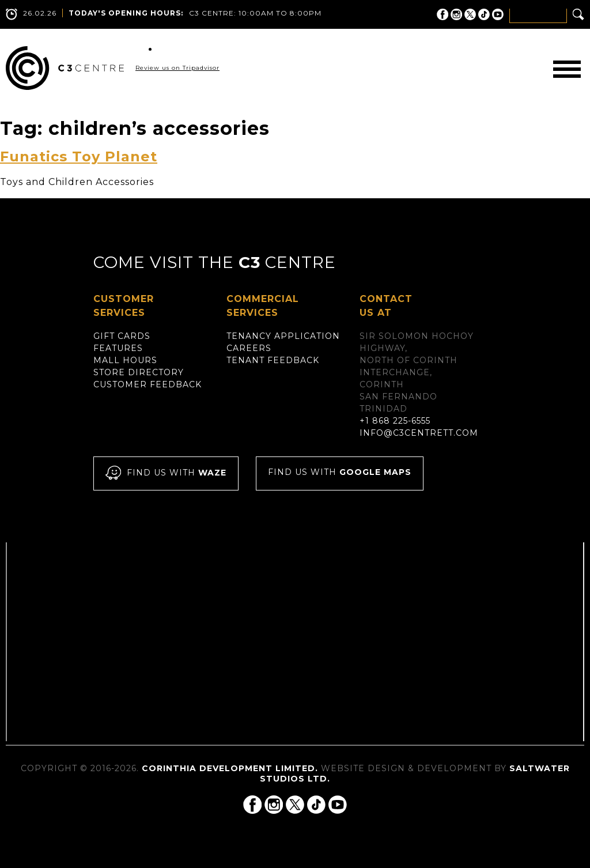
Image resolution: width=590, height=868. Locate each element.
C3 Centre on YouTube (498, 14)
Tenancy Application (283, 336)
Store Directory (139, 372)
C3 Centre (65, 68)
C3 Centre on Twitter (470, 14)
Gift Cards (122, 336)
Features (118, 348)
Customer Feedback (147, 384)
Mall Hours (125, 360)
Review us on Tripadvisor (177, 68)
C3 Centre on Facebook (442, 14)
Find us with (166, 473)
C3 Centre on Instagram (456, 14)
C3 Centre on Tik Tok (484, 14)
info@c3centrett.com (419, 433)
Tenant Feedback (273, 360)
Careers (249, 348)
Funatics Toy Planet (79, 156)
